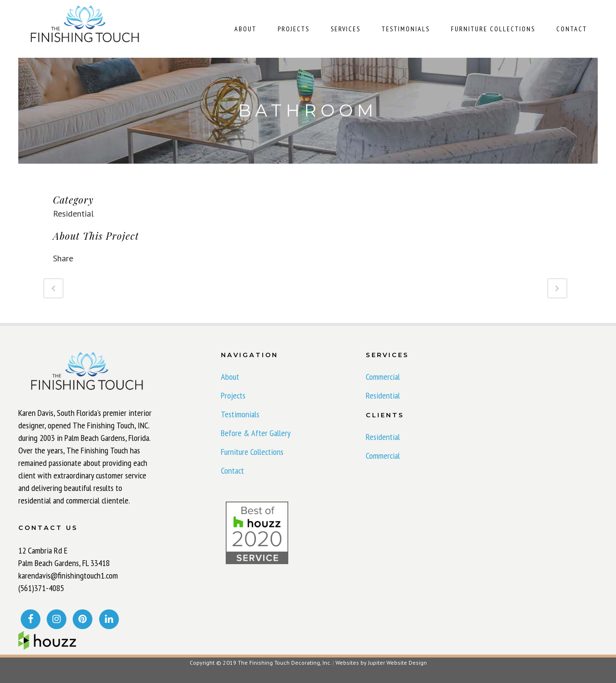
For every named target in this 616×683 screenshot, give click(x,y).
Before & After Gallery (256, 433)
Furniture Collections (252, 452)
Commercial (383, 377)
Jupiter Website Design (398, 663)
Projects (233, 396)
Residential (383, 396)
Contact (232, 471)
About (230, 377)
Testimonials (240, 414)
